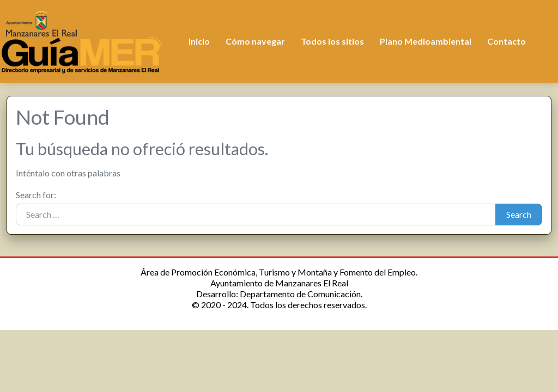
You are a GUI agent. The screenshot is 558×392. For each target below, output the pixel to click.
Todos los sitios (332, 41)
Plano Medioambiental (426, 41)
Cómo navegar (255, 41)
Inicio (199, 41)
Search (519, 214)
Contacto (507, 41)
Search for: (36, 195)
